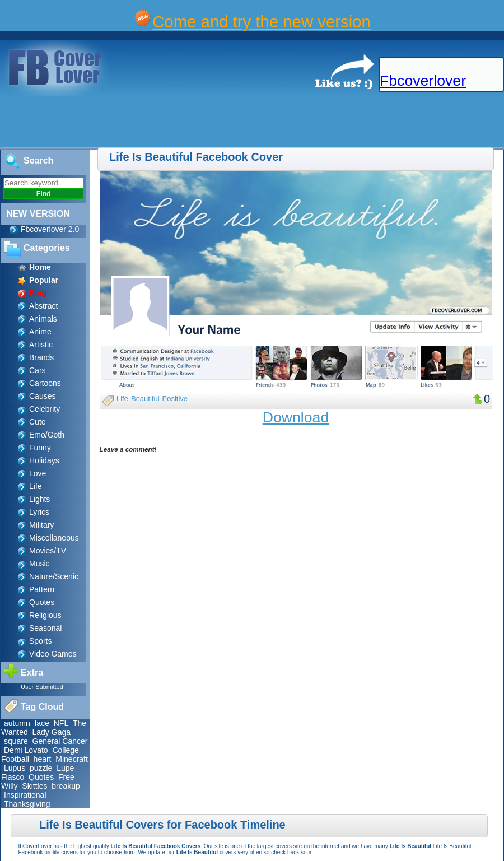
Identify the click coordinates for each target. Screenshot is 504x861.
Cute (38, 422)
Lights (39, 499)
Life (36, 486)
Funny (40, 448)
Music (39, 564)
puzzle (41, 768)
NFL (61, 723)
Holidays (44, 460)
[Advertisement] (204, 122)
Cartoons (45, 383)
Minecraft (72, 759)
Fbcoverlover (423, 81)
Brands (41, 357)
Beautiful (145, 399)
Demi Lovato (26, 750)
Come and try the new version (262, 22)
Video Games (53, 654)
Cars (38, 370)
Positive (175, 399)
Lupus (15, 768)
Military (41, 525)
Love (38, 473)
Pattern (42, 589)
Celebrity (45, 409)
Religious (45, 615)
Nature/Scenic (54, 576)
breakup (66, 786)
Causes (42, 396)
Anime (40, 332)
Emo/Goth (47, 435)
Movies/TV (48, 551)
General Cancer (60, 741)
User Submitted (42, 687)
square (16, 741)
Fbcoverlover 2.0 (50, 229)
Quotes (42, 602)
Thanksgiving (27, 804)
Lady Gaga (52, 732)
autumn (17, 723)
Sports (40, 641)
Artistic (41, 345)
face (41, 723)
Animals (43, 319)
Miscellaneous (54, 538)
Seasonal (45, 628)
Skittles (34, 786)
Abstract (43, 306)
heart (43, 759)
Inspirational (25, 795)
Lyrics (39, 512)
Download (296, 417)
